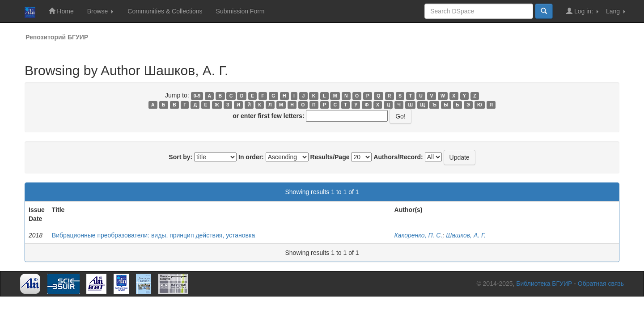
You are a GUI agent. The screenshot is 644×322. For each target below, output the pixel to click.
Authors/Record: (398, 157)
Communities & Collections (165, 11)
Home (61, 11)
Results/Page (330, 157)
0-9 (197, 96)
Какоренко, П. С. (419, 235)
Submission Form (240, 11)
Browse (100, 11)
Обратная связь (601, 284)
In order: (251, 157)
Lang (616, 11)
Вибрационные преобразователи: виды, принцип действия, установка (153, 235)
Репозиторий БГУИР (57, 37)
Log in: (582, 11)
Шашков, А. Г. (466, 235)
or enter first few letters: (268, 116)
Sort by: (180, 157)
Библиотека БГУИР (544, 284)
